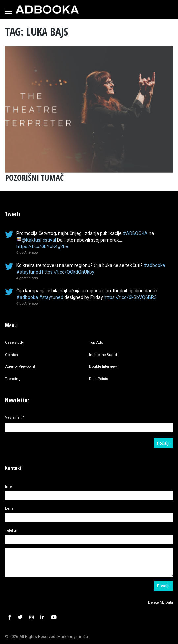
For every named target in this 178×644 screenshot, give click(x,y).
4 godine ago (27, 252)
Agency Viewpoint (20, 367)
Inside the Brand (103, 355)
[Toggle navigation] (9, 11)
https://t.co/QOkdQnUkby (68, 272)
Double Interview (103, 367)
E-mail (10, 508)
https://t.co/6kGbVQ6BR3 (130, 297)
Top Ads (96, 342)
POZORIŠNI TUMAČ (34, 178)
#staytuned (29, 272)
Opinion (12, 355)
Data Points (99, 379)
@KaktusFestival (39, 240)
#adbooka (154, 265)
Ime (8, 487)
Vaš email (15, 417)
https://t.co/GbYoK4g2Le (42, 246)
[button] (10, 617)
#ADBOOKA (135, 233)
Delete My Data (161, 603)
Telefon (11, 530)
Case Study (14, 342)
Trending (13, 379)
